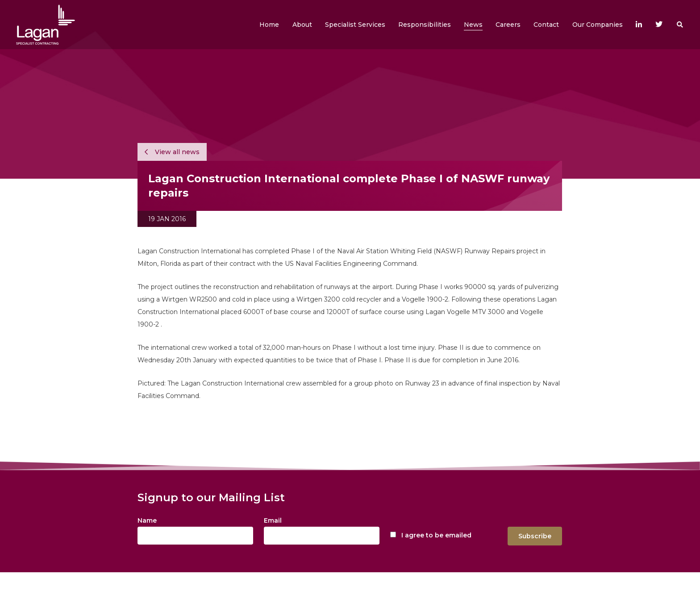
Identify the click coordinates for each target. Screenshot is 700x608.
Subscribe (535, 536)
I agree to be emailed (436, 535)
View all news (172, 152)
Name (147, 520)
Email (273, 520)
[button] (302, 25)
